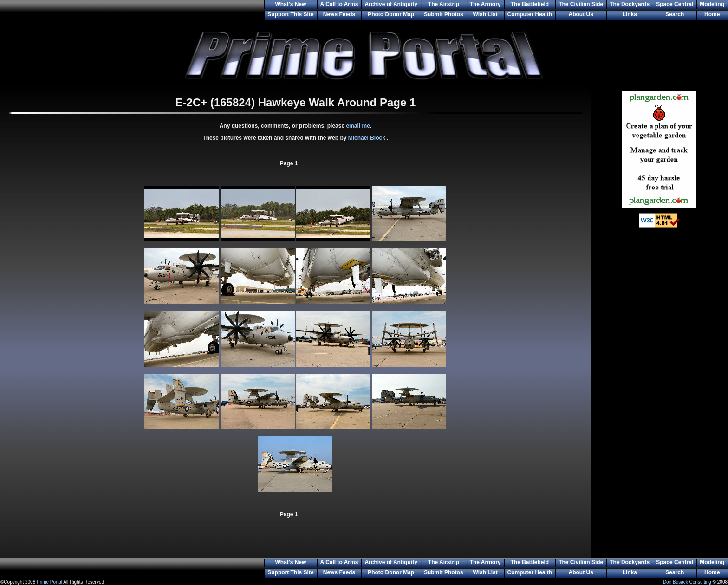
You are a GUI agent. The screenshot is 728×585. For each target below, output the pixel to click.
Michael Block (367, 138)
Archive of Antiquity (391, 4)
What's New (290, 4)
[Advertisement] (659, 385)
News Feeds (339, 14)
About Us (581, 14)
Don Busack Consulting (687, 582)
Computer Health (530, 14)
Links (630, 14)
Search (675, 14)
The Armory (485, 4)
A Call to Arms (339, 4)
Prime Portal (49, 582)
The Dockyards (630, 4)
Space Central (675, 4)
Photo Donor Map (391, 14)
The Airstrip (444, 4)
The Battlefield (530, 4)
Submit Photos (444, 14)
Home (712, 14)
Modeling (712, 4)
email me (358, 126)
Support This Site (290, 14)
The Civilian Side (581, 4)
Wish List (485, 14)
